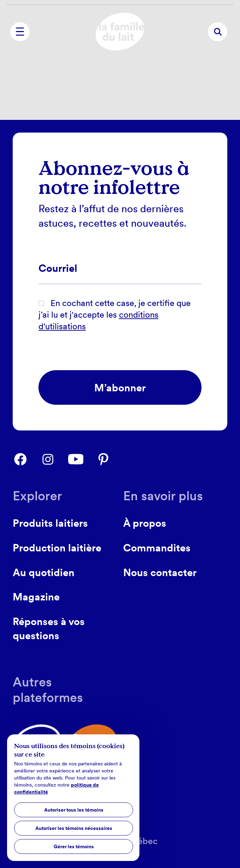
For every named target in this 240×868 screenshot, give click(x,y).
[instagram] (54, 459)
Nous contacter (160, 572)
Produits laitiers (50, 523)
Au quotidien (44, 572)
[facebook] (26, 459)
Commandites (157, 548)
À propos (145, 523)
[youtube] (82, 459)
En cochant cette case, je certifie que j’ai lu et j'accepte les (115, 315)
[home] (120, 32)
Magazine (36, 597)
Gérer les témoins (74, 846)
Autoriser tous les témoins (74, 810)
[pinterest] (109, 459)
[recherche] (217, 32)
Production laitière (57, 548)
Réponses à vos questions (49, 629)
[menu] (20, 32)
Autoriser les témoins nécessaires (74, 828)
